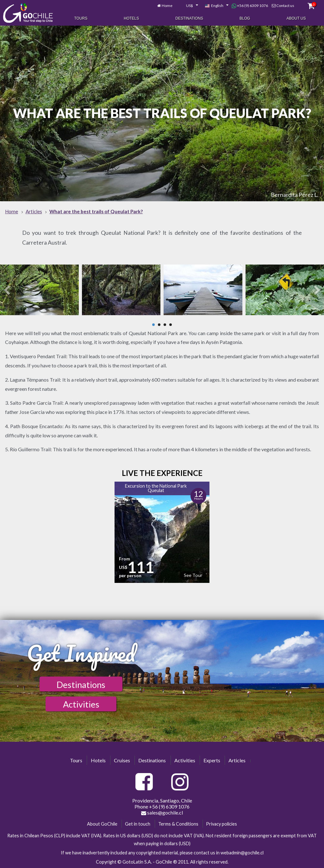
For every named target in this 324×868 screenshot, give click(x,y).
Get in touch (138, 824)
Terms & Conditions (178, 824)
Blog (245, 18)
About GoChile (102, 824)
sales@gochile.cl (162, 813)
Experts (212, 760)
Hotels (131, 18)
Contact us (285, 6)
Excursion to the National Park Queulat (156, 488)
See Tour (193, 575)
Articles (237, 760)
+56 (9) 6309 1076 (250, 6)
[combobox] (189, 6)
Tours (81, 18)
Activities (81, 704)
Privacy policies (221, 824)
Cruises (122, 760)
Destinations (189, 18)
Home (167, 6)
